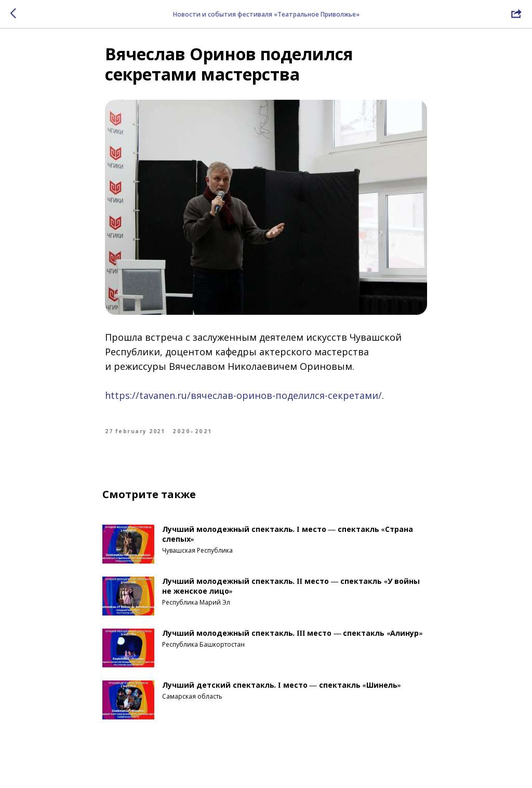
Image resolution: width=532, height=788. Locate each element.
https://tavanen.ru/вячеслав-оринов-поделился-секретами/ (243, 401)
